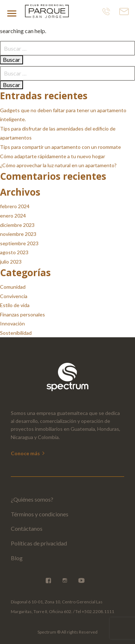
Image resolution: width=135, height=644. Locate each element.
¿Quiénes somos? (32, 499)
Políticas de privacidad (39, 543)
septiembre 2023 (19, 243)
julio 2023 (11, 262)
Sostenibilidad (16, 333)
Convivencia (14, 296)
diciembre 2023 (17, 225)
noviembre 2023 (18, 234)
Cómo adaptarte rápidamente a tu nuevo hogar (53, 156)
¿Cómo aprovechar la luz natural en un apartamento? (58, 165)
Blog (17, 558)
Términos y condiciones (40, 514)
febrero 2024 (15, 206)
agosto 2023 (14, 252)
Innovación (12, 323)
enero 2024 (13, 216)
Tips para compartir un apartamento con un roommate (60, 147)
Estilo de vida (15, 305)
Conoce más (28, 453)
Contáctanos (27, 528)
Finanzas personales (22, 314)
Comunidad (13, 287)
